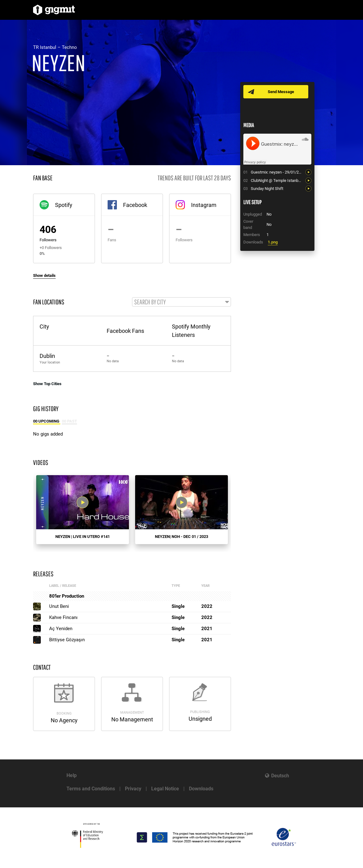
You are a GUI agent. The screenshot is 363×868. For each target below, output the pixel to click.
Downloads (201, 789)
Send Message (281, 92)
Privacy (133, 789)
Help (72, 775)
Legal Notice (165, 789)
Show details (44, 275)
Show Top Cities (47, 384)
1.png (273, 242)
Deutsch (280, 776)
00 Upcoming (47, 422)
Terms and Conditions (91, 789)
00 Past (69, 422)
